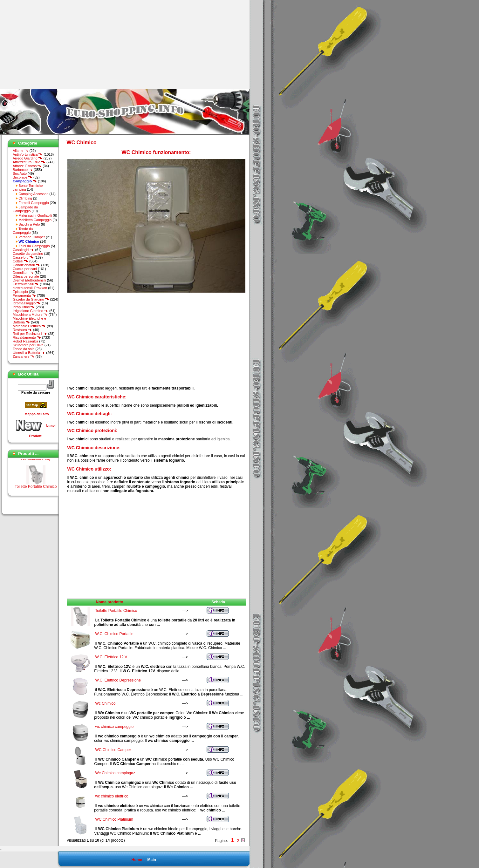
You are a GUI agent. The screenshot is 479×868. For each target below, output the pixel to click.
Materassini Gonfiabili (35, 215)
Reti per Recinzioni (30, 334)
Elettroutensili (26, 284)
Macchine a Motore (30, 315)
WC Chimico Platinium (114, 819)
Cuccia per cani (25, 269)
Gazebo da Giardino (31, 299)
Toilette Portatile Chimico (36, 489)
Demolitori (23, 273)
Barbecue (23, 170)
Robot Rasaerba (25, 341)
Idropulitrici (24, 307)
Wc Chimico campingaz (115, 773)
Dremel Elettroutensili (29, 280)
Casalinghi (23, 250)
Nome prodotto (110, 602)
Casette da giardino (28, 254)
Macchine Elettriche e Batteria (29, 320)
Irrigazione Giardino (31, 311)
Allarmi (21, 151)
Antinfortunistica (28, 154)
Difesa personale (26, 276)
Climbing (25, 198)
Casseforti (23, 257)
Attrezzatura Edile (29, 162)
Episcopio (20, 292)
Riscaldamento (27, 337)
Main (151, 860)
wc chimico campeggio (115, 727)
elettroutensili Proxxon (30, 288)
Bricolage (23, 177)
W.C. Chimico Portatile (114, 634)
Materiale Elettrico (29, 326)
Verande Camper (32, 237)
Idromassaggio (27, 303)
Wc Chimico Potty (36, 461)
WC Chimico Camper (113, 750)
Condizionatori (26, 265)
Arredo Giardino (28, 158)
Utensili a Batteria (29, 353)
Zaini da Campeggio (34, 246)
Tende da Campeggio (23, 231)
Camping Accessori (33, 194)
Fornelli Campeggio (34, 203)
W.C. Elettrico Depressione (118, 680)
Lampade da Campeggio (25, 209)
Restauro (22, 330)
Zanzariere (24, 356)
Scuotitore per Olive (28, 345)
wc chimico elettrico (112, 796)
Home (137, 860)
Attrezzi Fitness (27, 166)
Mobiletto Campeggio (35, 220)
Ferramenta (24, 295)
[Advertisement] (53, 44)
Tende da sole (24, 349)
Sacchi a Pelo (29, 224)
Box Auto (20, 173)
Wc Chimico (106, 703)
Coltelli (21, 261)
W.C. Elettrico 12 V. (112, 657)
